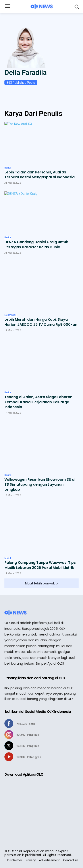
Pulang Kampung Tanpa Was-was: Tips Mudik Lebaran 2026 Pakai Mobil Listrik (40, 565)
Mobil (8, 558)
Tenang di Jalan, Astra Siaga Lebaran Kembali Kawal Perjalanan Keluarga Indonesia (38, 402)
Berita (8, 168)
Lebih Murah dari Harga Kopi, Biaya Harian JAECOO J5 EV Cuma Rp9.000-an (41, 322)
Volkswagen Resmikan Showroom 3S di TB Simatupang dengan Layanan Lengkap (40, 485)
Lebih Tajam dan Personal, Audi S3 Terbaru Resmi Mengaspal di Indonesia (40, 175)
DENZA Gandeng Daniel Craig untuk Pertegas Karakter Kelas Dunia (36, 244)
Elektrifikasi (11, 315)
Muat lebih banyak (41, 583)
